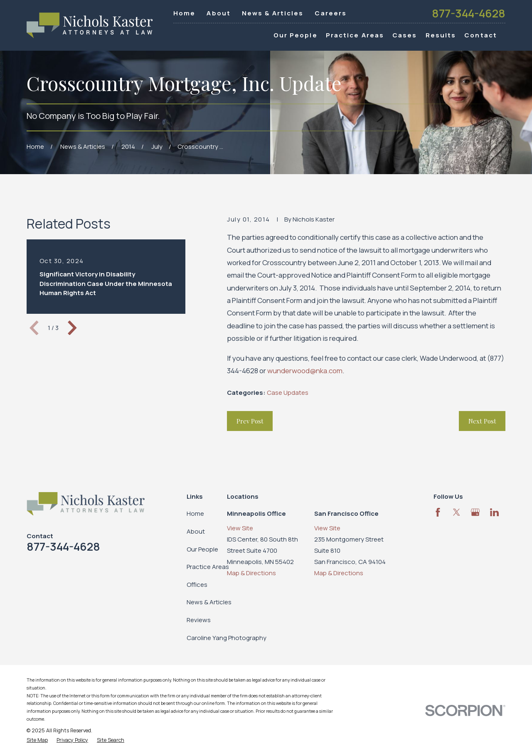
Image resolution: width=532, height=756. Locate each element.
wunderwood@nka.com (305, 371)
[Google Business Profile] (475, 512)
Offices (197, 585)
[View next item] (72, 328)
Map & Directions (251, 573)
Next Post (482, 421)
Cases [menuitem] (405, 35)
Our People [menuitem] (296, 35)
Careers (331, 13)
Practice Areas (208, 567)
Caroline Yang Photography (227, 638)
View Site (240, 528)
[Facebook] (438, 512)
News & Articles (273, 13)
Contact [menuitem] (481, 35)
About (219, 13)
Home (184, 13)
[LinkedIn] (494, 512)
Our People (202, 549)
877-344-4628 (469, 14)
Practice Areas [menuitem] (355, 35)
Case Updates (288, 393)
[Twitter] (457, 512)
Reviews (199, 620)
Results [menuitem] (441, 35)
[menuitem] (37, 740)
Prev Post (250, 421)
